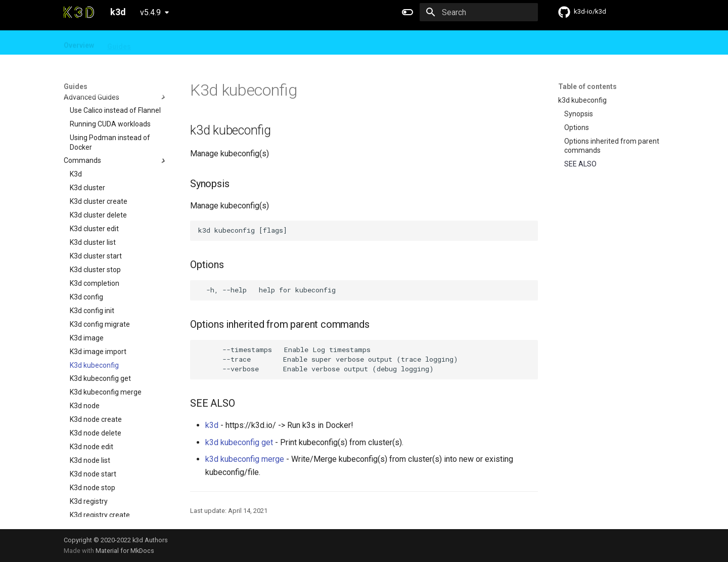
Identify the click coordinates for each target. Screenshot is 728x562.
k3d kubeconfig (582, 100)
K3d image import (98, 294)
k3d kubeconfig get (239, 442)
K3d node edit (92, 390)
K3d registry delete (100, 471)
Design (156, 43)
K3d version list (94, 512)
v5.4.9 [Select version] (150, 12)
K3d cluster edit (94, 171)
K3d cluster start (96, 199)
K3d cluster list (93, 185)
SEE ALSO (580, 164)
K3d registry (89, 444)
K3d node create (96, 362)
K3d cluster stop (95, 212)
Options (577, 127)
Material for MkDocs (125, 551)
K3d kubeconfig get (100, 321)
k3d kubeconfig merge (245, 459)
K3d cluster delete (98, 158)
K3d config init (92, 253)
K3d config (86, 240)
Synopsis (579, 114)
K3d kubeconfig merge (106, 335)
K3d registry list (94, 485)
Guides (119, 43)
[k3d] (79, 12)
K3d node (85, 349)
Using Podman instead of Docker (110, 85)
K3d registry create (100, 458)
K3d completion (95, 226)
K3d (76, 117)
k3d (212, 425)
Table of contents (587, 87)
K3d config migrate (100, 267)
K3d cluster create (99, 144)
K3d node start (93, 417)
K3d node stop (93, 430)
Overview (79, 43)
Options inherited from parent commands (612, 146)
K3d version (88, 499)
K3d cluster (87, 131)
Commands (116, 104)
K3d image (87, 281)
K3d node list (90, 403)
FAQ (188, 43)
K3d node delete (96, 376)
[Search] (479, 12)
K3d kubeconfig (94, 308)
